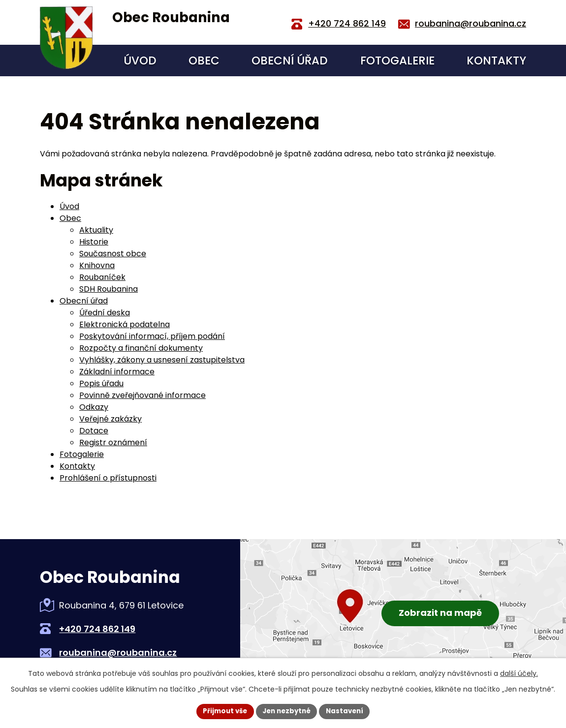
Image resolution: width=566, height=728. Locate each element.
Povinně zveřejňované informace (142, 395)
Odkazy (94, 407)
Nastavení (348, 711)
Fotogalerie (397, 61)
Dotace (94, 431)
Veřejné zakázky (110, 419)
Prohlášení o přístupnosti (108, 478)
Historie (94, 242)
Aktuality (96, 230)
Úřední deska (105, 313)
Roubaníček (102, 277)
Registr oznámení (113, 442)
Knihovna (97, 265)
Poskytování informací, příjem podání (152, 336)
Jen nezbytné (287, 711)
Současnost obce (113, 254)
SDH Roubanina (109, 289)
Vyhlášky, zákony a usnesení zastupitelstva (162, 360)
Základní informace (117, 372)
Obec (204, 61)
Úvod (140, 61)
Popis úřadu (101, 383)
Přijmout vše (222, 711)
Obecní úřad (290, 61)
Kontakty (496, 61)
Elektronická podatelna (125, 324)
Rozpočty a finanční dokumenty (141, 348)
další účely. (519, 673)
